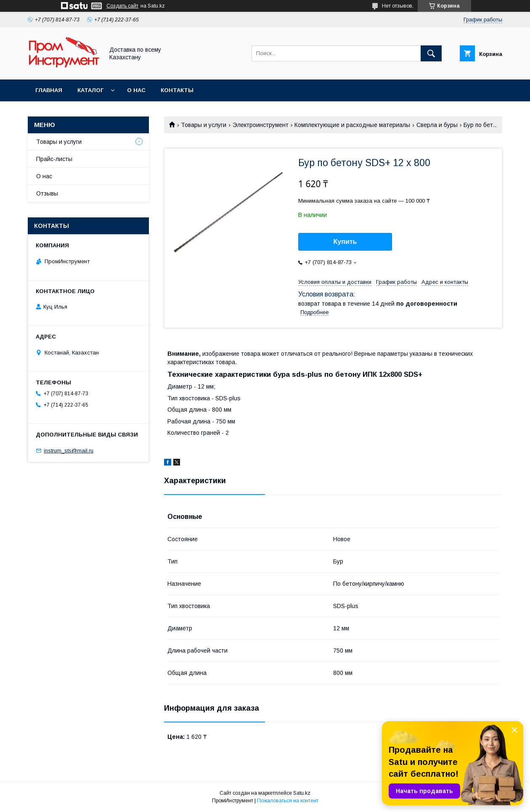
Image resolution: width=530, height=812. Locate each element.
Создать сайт (122, 6)
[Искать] (431, 53)
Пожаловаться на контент (288, 801)
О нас (136, 90)
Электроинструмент (261, 125)
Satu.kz (302, 793)
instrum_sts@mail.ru (69, 451)
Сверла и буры (437, 125)
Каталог (90, 90)
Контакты (177, 90)
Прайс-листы (54, 159)
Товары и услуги (204, 125)
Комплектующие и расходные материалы (352, 125)
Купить (345, 242)
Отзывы (47, 193)
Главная (49, 90)
